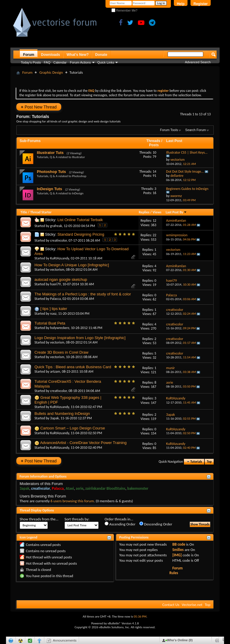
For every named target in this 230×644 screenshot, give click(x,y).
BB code (179, 544)
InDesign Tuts (49, 189)
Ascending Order (120, 524)
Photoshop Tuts (51, 172)
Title (24, 212)
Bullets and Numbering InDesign (62, 414)
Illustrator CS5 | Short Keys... (187, 152)
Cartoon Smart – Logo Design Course (73, 428)
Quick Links (106, 62)
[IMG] (177, 555)
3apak (55, 418)
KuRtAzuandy (60, 258)
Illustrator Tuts (50, 153)
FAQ (47, 62)
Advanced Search (198, 62)
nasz (53, 314)
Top (209, 462)
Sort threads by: (77, 519)
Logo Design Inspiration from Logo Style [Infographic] (80, 338)
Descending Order (156, 524)
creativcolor (59, 240)
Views (157, 212)
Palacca (56, 299)
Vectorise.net (192, 605)
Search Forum (196, 130)
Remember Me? (124, 11)
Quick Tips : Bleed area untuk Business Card (73, 367)
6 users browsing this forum (72, 501)
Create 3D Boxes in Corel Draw (61, 352)
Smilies (178, 550)
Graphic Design (51, 72)
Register (201, 4)
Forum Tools (169, 130)
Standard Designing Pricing (81, 234)
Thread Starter (41, 212)
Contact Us (171, 605)
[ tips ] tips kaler (54, 309)
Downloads (51, 55)
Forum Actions (80, 62)
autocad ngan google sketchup (61, 280)
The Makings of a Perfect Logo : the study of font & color (83, 294)
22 (155, 235)
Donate (101, 55)
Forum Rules (176, 570)
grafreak (56, 226)
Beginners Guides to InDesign (187, 189)
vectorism (57, 270)
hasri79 (56, 284)
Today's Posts (31, 62)
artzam (55, 371)
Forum (29, 55)
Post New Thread (39, 107)
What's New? (78, 55)
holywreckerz (60, 328)
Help (181, 4)
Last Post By (176, 212)
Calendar (60, 62)
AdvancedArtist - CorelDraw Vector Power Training (83, 443)
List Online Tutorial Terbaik (80, 220)
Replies (144, 212)
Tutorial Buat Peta (50, 323)
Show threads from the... (39, 519)
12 (155, 221)
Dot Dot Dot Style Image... (185, 171)
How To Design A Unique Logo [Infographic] (72, 265)
